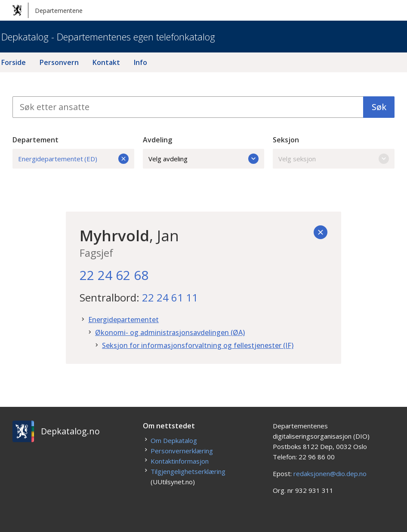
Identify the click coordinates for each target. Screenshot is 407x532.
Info (140, 62)
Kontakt (106, 62)
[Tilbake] (321, 232)
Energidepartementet (123, 320)
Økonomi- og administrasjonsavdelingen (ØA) (170, 332)
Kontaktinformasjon (180, 461)
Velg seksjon (334, 159)
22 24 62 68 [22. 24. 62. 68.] (114, 275)
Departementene (48, 10)
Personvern (59, 62)
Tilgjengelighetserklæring (188, 471)
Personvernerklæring (182, 451)
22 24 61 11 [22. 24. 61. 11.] (170, 297)
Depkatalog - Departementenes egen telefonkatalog (108, 37)
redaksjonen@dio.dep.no (330, 474)
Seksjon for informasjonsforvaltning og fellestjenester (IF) (198, 345)
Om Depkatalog (174, 440)
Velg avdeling (204, 159)
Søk (379, 107)
